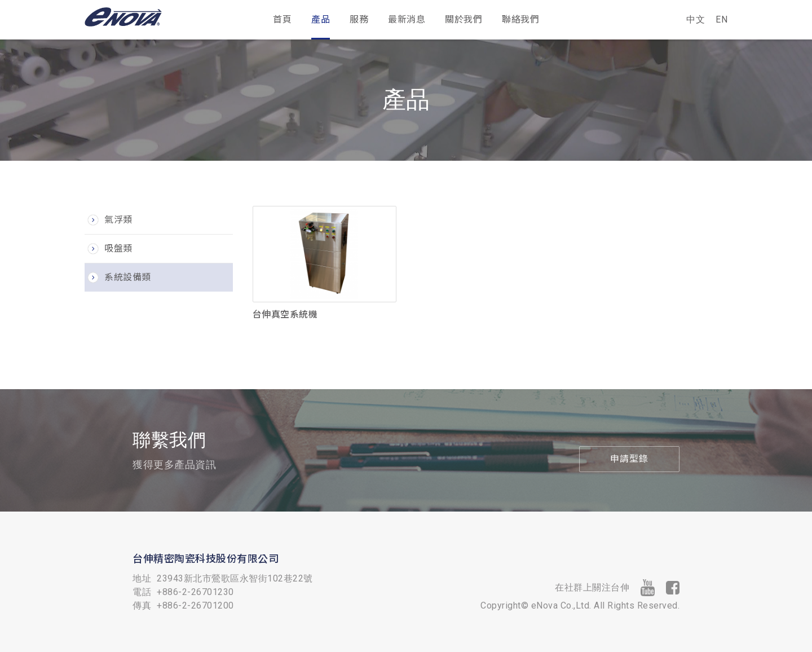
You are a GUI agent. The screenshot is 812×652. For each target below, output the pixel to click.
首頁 (282, 19)
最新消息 (407, 19)
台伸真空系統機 (285, 314)
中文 (693, 19)
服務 (359, 19)
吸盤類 (118, 248)
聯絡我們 (520, 19)
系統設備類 (128, 277)
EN (721, 19)
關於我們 (464, 19)
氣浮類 (118, 220)
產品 (321, 19)
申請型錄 (629, 459)
